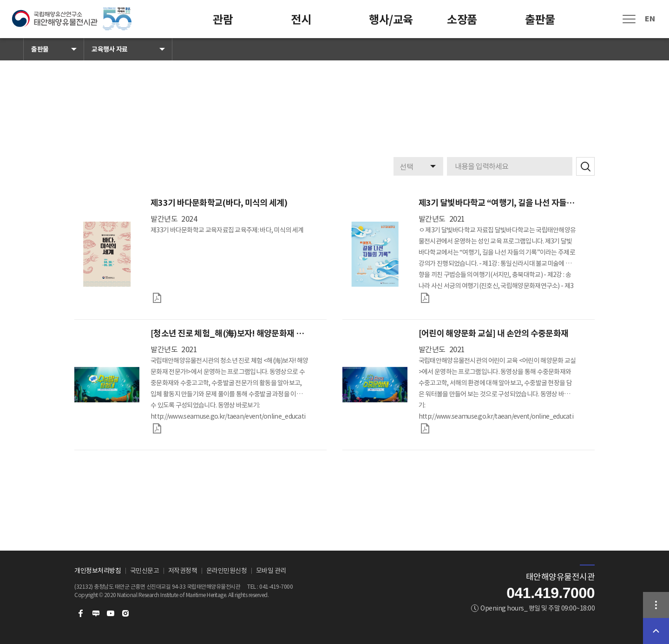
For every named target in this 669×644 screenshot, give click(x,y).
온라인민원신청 (227, 571)
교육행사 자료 (110, 49)
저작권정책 (183, 571)
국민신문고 (145, 571)
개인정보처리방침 (98, 571)
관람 (223, 20)
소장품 (462, 20)
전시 (301, 20)
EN (650, 19)
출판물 (540, 20)
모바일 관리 (271, 571)
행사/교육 (391, 20)
